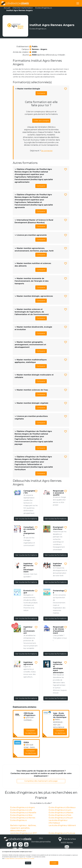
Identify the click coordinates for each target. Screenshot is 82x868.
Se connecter (47, 151)
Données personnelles (41, 842)
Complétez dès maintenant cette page (41, 781)
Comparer (41, 93)
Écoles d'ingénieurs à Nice (21, 815)
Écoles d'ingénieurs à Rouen (61, 818)
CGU (41, 838)
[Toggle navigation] (78, 3)
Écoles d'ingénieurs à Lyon (60, 810)
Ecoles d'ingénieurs (19, 820)
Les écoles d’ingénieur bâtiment (62, 825)
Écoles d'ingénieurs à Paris (60, 815)
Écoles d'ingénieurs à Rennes (23, 818)
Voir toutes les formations (26, 519)
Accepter (54, 863)
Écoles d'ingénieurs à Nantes (61, 813)
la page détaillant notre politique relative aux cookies (20, 859)
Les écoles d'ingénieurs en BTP (23, 833)
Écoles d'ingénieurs (44, 8)
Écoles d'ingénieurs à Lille (21, 810)
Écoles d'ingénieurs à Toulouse (62, 833)
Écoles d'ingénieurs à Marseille (23, 813)
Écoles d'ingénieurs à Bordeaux (62, 807)
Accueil (7, 8)
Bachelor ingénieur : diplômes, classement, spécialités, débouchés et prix (23, 828)
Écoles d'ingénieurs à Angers (22, 807)
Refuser (28, 863)
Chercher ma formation (23, 8)
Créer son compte (41, 121)
